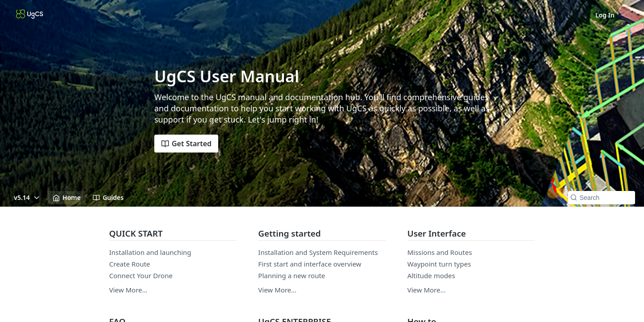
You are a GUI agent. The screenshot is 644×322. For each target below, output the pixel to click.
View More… (128, 290)
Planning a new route (292, 275)
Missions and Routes (440, 252)
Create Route (130, 264)
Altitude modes (431, 275)
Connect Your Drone (141, 275)
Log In (605, 15)
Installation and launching (150, 252)
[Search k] (602, 198)
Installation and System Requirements (318, 252)
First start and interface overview (310, 264)
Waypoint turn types (439, 264)
